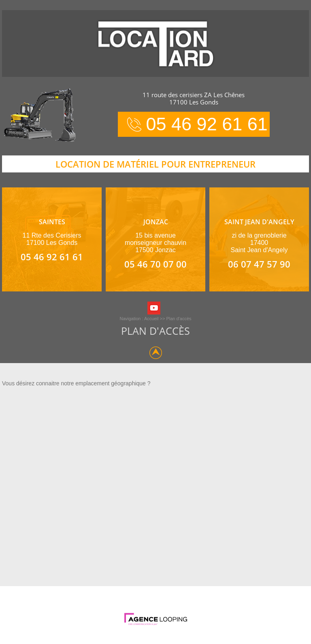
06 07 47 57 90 (259, 264)
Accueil (151, 319)
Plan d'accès (179, 319)
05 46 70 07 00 (155, 264)
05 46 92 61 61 (207, 124)
